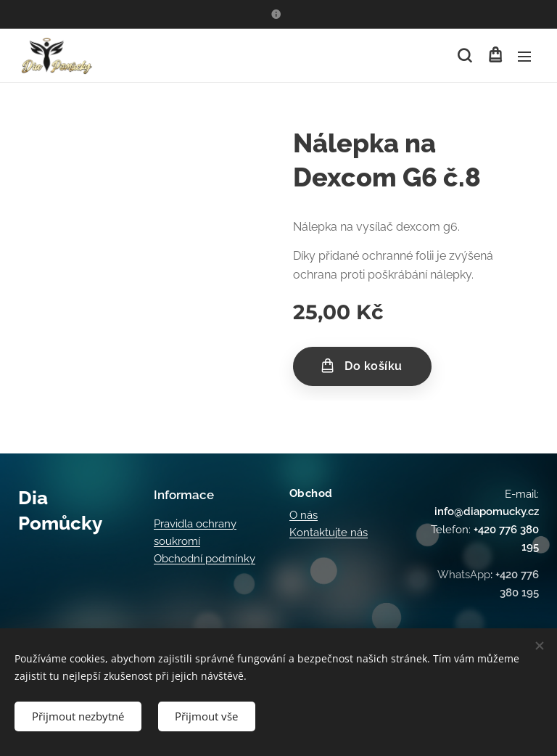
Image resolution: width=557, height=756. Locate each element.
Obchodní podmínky (205, 559)
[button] (465, 56)
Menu (524, 57)
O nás (304, 514)
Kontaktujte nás (329, 533)
